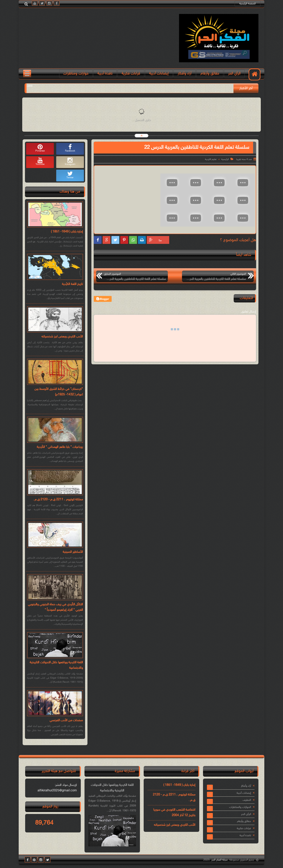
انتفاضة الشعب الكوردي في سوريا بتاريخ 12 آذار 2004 (174, 813)
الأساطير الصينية (73, 552)
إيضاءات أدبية (159, 74)
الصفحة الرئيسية (248, 4)
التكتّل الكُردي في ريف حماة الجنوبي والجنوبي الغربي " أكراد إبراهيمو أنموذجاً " (55, 607)
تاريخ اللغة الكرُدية (72, 284)
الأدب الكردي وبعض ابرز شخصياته (62, 337)
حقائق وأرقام (210, 74)
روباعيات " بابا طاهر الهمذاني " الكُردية (60, 447)
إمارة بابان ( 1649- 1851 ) (67, 232)
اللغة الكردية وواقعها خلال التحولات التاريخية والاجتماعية (56, 665)
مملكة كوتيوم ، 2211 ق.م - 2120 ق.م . (58, 500)
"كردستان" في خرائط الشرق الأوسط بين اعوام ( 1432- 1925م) (59, 392)
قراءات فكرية (131, 74)
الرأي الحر (234, 74)
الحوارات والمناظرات (240, 807)
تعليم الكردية (211, 159)
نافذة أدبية (245, 835)
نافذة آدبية (105, 74)
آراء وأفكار (185, 74)
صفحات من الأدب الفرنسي (66, 721)
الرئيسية (225, 159)
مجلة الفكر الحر (220, 860)
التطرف (247, 800)
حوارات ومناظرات (76, 74)
